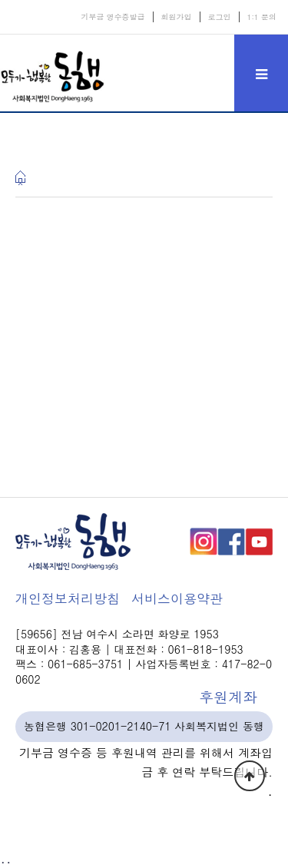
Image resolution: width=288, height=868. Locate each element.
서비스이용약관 (177, 598)
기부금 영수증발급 (113, 17)
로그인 (220, 17)
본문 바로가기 (0, 0)
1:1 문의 (262, 17)
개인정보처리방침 (68, 598)
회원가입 (177, 17)
